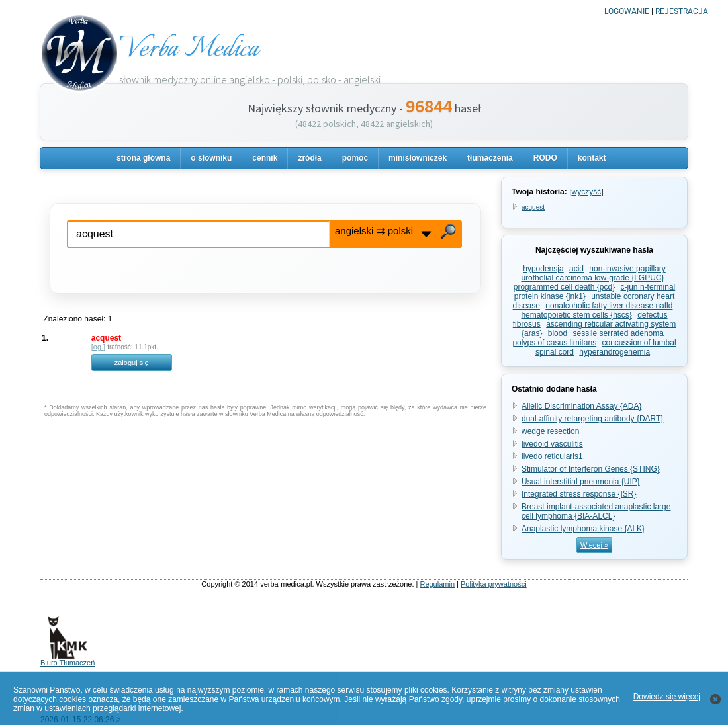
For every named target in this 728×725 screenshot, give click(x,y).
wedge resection (550, 431)
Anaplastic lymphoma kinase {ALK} (583, 529)
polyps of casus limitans (554, 343)
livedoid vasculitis (552, 444)
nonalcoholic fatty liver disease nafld (609, 306)
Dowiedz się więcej (667, 697)
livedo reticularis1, (553, 456)
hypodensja (543, 269)
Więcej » (594, 545)
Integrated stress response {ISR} (579, 494)
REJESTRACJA (682, 11)
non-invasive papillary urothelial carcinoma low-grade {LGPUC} (593, 273)
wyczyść (586, 192)
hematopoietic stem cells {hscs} (576, 315)
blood (558, 333)
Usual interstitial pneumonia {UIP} (581, 482)
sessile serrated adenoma (618, 333)
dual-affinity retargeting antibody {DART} (592, 419)
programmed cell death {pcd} (564, 287)
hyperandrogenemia (614, 352)
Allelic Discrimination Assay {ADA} (581, 406)
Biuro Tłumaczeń (68, 660)
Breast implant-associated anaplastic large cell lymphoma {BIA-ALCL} (596, 511)
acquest (533, 207)
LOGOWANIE (627, 11)
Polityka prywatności (494, 584)
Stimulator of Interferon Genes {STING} (591, 469)
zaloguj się (132, 362)
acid (576, 269)
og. (98, 347)
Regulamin (437, 584)
